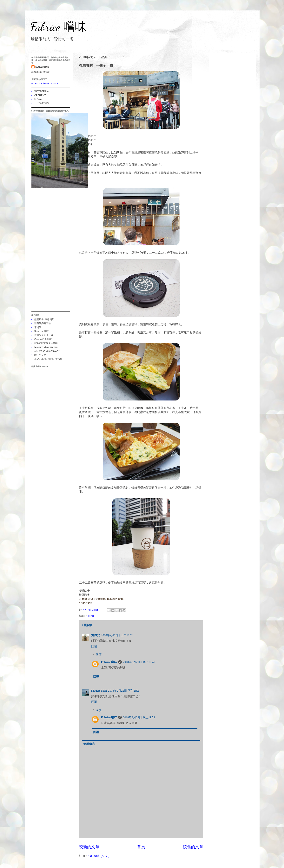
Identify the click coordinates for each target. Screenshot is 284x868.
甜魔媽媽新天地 (43, 323)
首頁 (141, 847)
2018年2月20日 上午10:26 (117, 635)
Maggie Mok (99, 691)
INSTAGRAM (41, 91)
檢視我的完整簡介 (41, 72)
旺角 (91, 616)
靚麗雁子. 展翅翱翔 (44, 319)
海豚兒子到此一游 (44, 335)
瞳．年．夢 (40, 355)
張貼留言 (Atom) (99, 856)
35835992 (86, 603)
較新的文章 (89, 847)
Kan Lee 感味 (42, 331)
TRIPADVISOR (42, 103)
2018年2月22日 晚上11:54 (139, 717)
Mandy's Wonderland (46, 347)
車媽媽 (38, 327)
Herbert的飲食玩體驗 (46, 343)
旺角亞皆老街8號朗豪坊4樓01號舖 (101, 599)
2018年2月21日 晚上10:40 (139, 662)
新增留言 (89, 744)
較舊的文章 (193, 847)
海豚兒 (96, 635)
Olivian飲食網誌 (43, 339)
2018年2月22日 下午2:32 (123, 691)
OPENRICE (40, 95)
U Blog (38, 99)
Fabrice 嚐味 (59, 27)
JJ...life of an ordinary (47, 351)
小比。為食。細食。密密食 (48, 359)
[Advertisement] (51, 251)
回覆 (94, 646)
